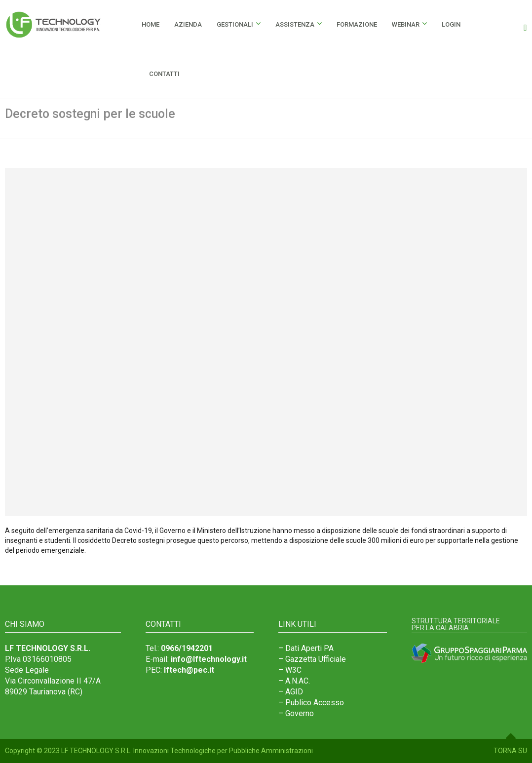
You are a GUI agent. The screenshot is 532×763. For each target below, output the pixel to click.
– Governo (296, 713)
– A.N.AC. (294, 681)
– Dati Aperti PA (306, 648)
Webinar (406, 24)
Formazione (357, 24)
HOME (151, 24)
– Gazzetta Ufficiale (312, 659)
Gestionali (235, 24)
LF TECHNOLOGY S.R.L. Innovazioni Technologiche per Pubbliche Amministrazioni (187, 751)
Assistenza (295, 24)
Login (451, 24)
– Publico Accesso (311, 703)
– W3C (290, 670)
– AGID (291, 692)
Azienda (188, 24)
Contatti (164, 74)
